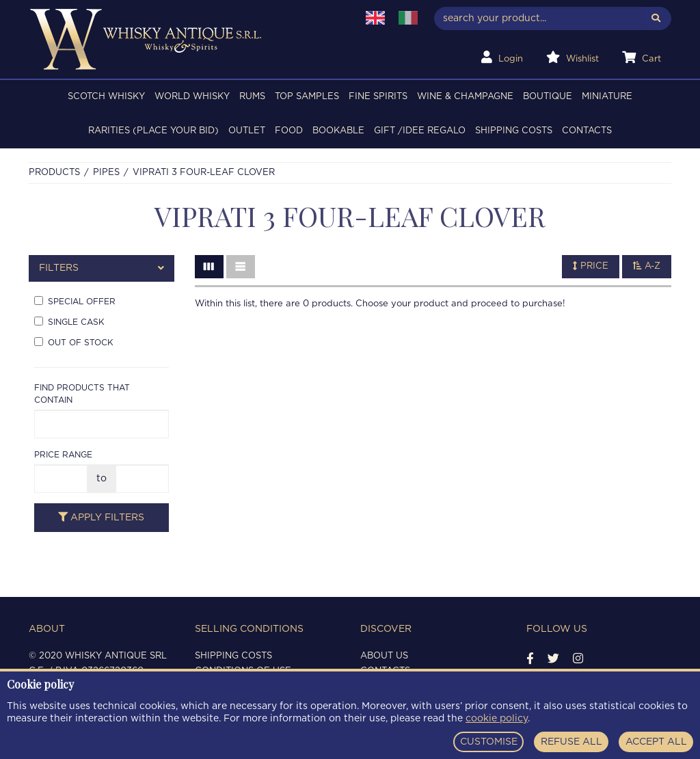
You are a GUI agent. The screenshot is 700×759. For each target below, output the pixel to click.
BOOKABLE (338, 131)
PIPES (106, 173)
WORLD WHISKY (192, 97)
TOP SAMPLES (307, 97)
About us (384, 656)
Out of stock (74, 342)
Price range (63, 455)
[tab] (102, 268)
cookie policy (497, 719)
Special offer (75, 301)
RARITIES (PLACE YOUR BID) (153, 131)
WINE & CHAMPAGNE (465, 97)
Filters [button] (102, 268)
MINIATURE (607, 97)
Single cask (69, 321)
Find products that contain (82, 394)
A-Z (647, 266)
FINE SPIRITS (378, 97)
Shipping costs (514, 131)
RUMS (252, 97)
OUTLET (247, 131)
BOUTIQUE (548, 97)
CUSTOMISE (489, 742)
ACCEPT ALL (656, 742)
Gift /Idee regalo (420, 131)
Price (591, 266)
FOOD (289, 131)
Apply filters (101, 517)
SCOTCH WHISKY (106, 97)
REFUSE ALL (571, 742)
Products (54, 173)
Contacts (587, 131)
